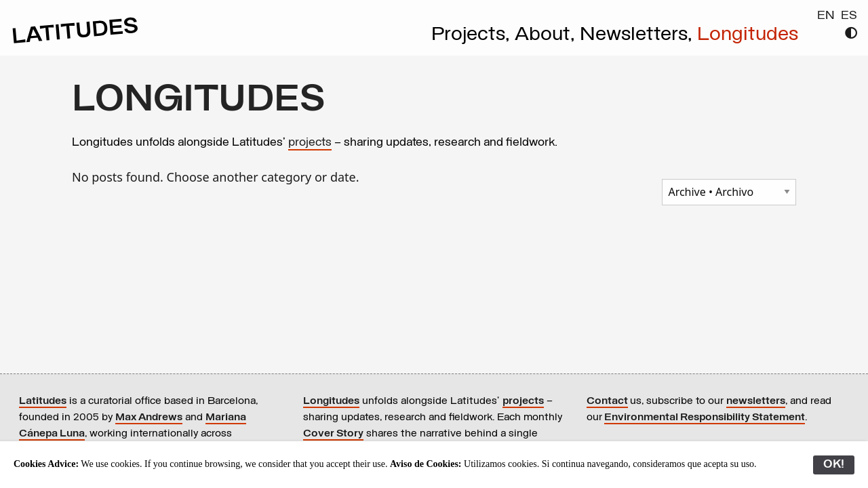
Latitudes (43, 401)
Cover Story (333, 434)
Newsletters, (638, 35)
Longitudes (748, 35)
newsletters (756, 401)
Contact (607, 401)
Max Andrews (149, 418)
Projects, (473, 35)
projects (310, 143)
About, (547, 35)
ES (849, 16)
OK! (834, 465)
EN (826, 16)
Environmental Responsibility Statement (705, 418)
